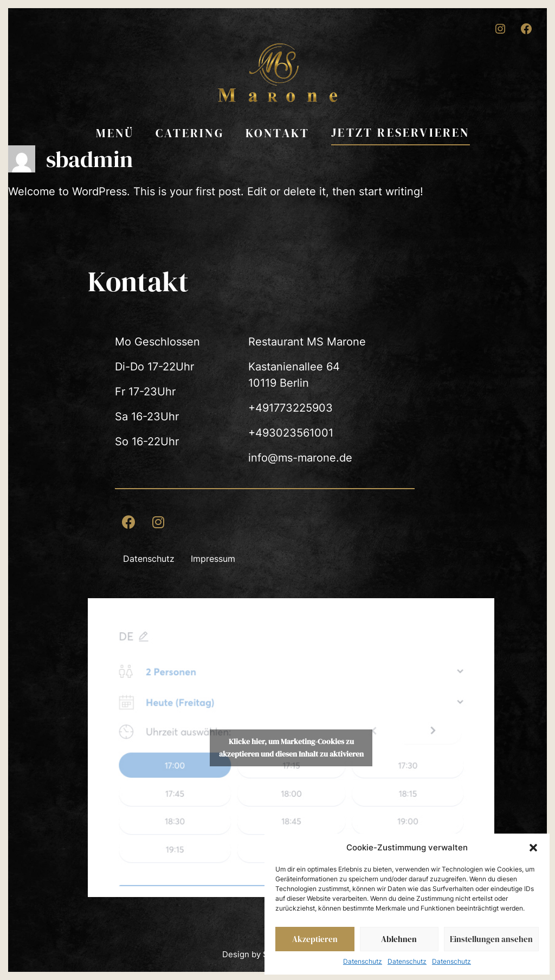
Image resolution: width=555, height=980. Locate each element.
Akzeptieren (315, 939)
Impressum (213, 559)
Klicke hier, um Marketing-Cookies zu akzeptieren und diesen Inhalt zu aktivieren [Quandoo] (291, 748)
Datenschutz (363, 961)
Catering (190, 133)
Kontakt (277, 133)
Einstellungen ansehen (491, 939)
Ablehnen (399, 939)
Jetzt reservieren (400, 132)
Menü (115, 133)
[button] (533, 848)
